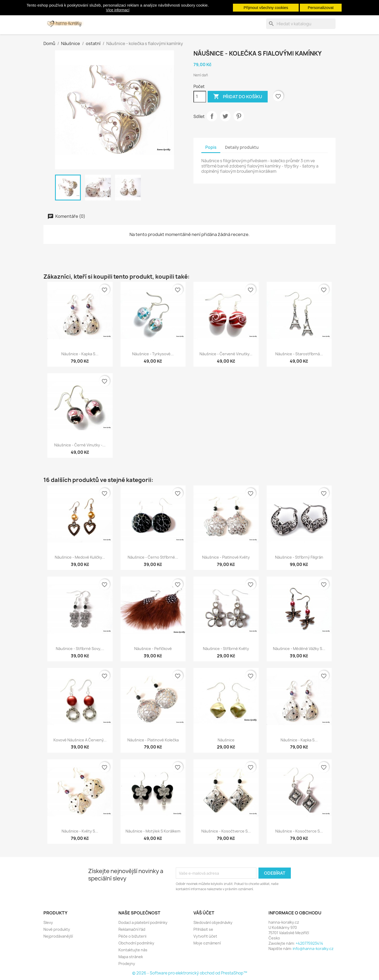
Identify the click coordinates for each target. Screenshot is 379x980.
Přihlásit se (203, 929)
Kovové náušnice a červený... (80, 740)
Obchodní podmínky (136, 943)
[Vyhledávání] (301, 24)
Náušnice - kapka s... (80, 354)
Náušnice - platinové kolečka (153, 740)
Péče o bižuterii (132, 936)
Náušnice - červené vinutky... (226, 354)
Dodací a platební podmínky (143, 922)
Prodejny (127, 964)
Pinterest (239, 116)
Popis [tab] (211, 147)
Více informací (118, 10)
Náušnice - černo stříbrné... (153, 557)
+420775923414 (309, 943)
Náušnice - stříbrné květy (226, 649)
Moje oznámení (207, 943)
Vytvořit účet (205, 936)
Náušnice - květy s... (80, 831)
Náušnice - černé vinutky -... (80, 445)
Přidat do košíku (238, 97)
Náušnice (226, 740)
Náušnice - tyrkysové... (153, 354)
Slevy (48, 922)
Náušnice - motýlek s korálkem (153, 831)
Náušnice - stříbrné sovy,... (80, 649)
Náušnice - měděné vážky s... (299, 649)
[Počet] (200, 97)
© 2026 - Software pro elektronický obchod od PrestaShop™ (190, 973)
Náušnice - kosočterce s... (299, 831)
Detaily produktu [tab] (242, 147)
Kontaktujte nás (133, 950)
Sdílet (212, 116)
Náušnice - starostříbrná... (299, 354)
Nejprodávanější (58, 936)
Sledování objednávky (213, 922)
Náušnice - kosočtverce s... (226, 831)
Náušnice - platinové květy (226, 557)
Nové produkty (57, 929)
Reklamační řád (132, 929)
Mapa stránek (131, 957)
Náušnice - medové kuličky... (80, 557)
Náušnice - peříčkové (153, 649)
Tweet (225, 116)
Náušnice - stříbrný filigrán (299, 557)
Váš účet (204, 913)
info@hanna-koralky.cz (313, 949)
